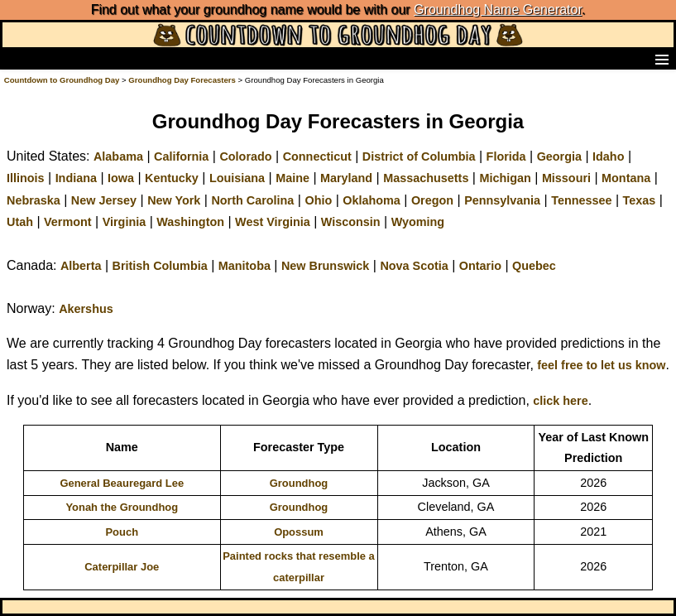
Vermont (68, 222)
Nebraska (34, 200)
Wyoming (418, 222)
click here (560, 401)
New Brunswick (325, 266)
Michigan (505, 178)
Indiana (76, 178)
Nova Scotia (414, 266)
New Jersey (104, 200)
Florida (506, 156)
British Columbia (160, 266)
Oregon (432, 200)
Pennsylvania (502, 200)
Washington (190, 222)
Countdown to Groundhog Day (62, 80)
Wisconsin (351, 222)
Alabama (118, 156)
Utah (20, 222)
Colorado (245, 156)
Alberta (81, 266)
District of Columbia (419, 156)
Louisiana (237, 178)
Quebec (534, 266)
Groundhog (299, 483)
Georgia (559, 156)
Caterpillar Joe (122, 567)
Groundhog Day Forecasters (183, 80)
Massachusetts (426, 178)
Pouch (122, 532)
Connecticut (317, 156)
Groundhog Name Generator (498, 10)
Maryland (346, 178)
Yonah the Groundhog (122, 507)
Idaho (608, 156)
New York (174, 200)
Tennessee (581, 200)
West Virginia (273, 222)
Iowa (121, 178)
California (181, 156)
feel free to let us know (601, 365)
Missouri (566, 178)
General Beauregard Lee (122, 483)
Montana (626, 178)
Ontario (480, 266)
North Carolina (252, 200)
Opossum (299, 532)
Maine (292, 178)
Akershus (86, 309)
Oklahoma (372, 200)
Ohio (318, 200)
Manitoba (245, 266)
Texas (640, 200)
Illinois (26, 178)
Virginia (125, 222)
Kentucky (172, 178)
